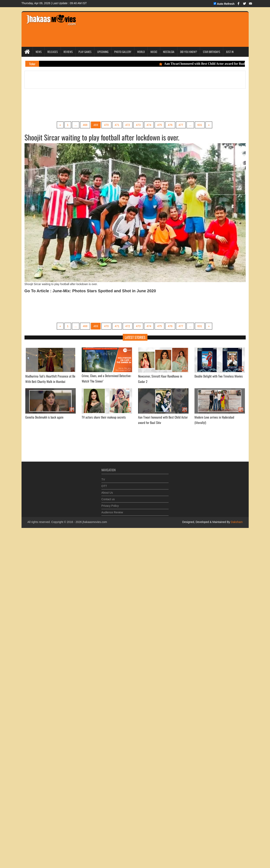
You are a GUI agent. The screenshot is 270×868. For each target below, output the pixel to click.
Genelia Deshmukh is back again (44, 417)
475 (160, 125)
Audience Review (112, 511)
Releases (53, 52)
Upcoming (103, 52)
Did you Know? (189, 52)
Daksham (236, 522)
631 (200, 125)
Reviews (68, 52)
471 (117, 125)
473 (138, 125)
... (76, 125)
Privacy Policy (110, 505)
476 (170, 125)
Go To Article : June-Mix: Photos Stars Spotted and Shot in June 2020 (90, 291)
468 (85, 125)
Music (154, 52)
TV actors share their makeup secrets (104, 417)
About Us (107, 491)
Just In (230, 52)
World (141, 52)
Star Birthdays (212, 52)
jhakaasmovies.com (95, 522)
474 (149, 125)
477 (181, 125)
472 (128, 125)
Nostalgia (169, 52)
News (39, 52)
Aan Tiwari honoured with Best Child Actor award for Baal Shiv (207, 64)
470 (106, 125)
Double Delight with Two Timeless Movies (219, 376)
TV (103, 478)
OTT (104, 485)
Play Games (85, 52)
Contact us (108, 498)
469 (96, 125)
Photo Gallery (123, 52)
